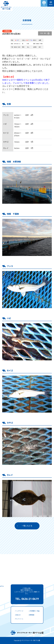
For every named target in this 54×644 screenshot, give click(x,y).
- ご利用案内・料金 (34, 611)
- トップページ (19, 611)
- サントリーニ (19, 619)
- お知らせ (18, 615)
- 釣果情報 (31, 615)
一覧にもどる (27, 526)
